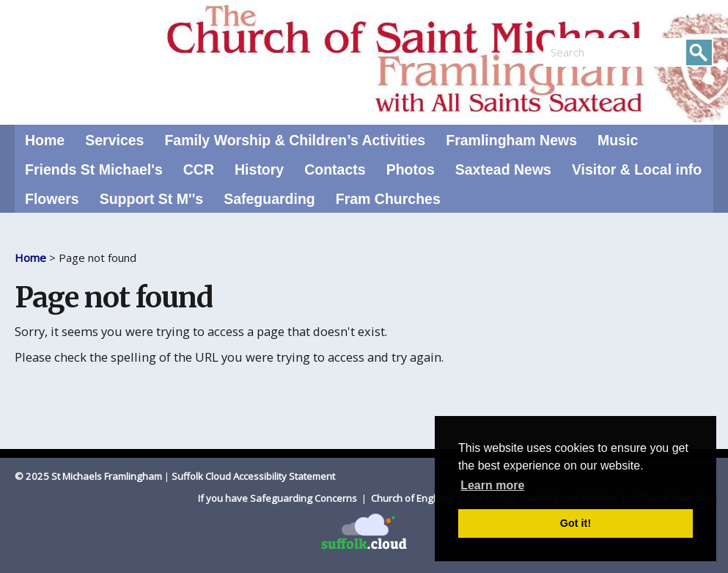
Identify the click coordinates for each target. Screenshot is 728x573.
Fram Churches (388, 199)
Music (618, 140)
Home (45, 140)
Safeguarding (269, 199)
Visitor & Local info (637, 169)
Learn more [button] (492, 485)
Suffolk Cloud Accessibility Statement (253, 476)
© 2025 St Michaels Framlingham (88, 476)
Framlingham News (511, 140)
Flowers (52, 199)
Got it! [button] (576, 523)
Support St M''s (151, 199)
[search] (586, 52)
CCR (199, 169)
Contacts (335, 169)
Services (114, 140)
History (259, 169)
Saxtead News (503, 169)
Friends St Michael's (94, 169)
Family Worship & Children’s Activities (295, 140)
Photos (411, 169)
